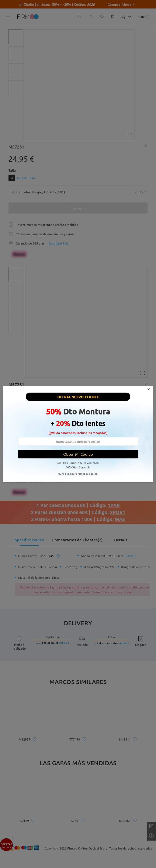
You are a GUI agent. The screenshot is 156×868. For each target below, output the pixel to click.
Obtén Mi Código (78, 454)
